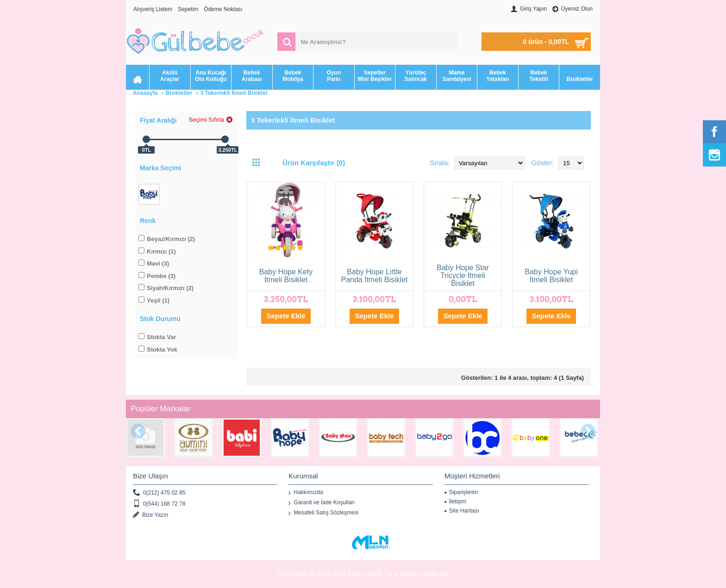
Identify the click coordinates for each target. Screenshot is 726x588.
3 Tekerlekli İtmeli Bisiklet (234, 93)
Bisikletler (179, 93)
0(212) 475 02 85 (159, 493)
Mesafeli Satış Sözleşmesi (323, 513)
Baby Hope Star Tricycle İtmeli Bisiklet (463, 275)
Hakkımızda (306, 493)
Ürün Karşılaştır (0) (314, 163)
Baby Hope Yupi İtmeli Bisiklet (551, 276)
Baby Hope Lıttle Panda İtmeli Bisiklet (374, 276)
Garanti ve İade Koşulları (322, 503)
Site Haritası (462, 511)
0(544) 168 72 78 (159, 504)
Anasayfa (145, 93)
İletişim (455, 501)
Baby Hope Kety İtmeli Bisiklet (286, 276)
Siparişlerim (461, 492)
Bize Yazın (150, 515)
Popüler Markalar (160, 409)
